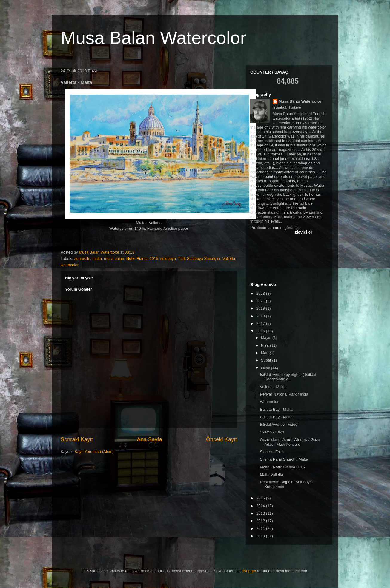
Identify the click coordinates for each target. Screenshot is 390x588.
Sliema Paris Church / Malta (284, 459)
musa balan (114, 258)
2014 (261, 506)
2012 (261, 521)
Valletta (229, 258)
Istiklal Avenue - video (279, 424)
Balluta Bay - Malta (276, 409)
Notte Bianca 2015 (142, 258)
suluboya (168, 258)
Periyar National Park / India (284, 394)
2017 (261, 324)
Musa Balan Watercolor (153, 38)
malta (97, 258)
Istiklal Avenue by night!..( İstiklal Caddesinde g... (288, 377)
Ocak (266, 368)
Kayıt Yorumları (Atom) (94, 452)
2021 (261, 301)
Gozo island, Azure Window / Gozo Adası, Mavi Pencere (290, 442)
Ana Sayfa (150, 439)
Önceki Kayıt (221, 439)
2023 (261, 293)
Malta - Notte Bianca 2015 (282, 467)
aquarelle (82, 258)
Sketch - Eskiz (272, 432)
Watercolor (269, 402)
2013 (261, 513)
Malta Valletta (271, 474)
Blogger (249, 571)
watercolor (70, 265)
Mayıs (267, 338)
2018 (261, 316)
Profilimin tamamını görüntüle (275, 227)
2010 (261, 536)
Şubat (267, 360)
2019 (261, 308)
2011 (261, 528)
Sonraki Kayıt (77, 439)
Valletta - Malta (273, 387)
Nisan (267, 345)
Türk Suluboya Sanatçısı (199, 258)
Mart (265, 353)
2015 (261, 498)
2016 (261, 331)
